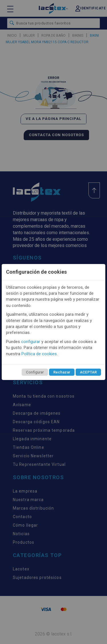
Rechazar (62, 372)
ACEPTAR (88, 372)
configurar (31, 342)
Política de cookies (39, 354)
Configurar (35, 372)
